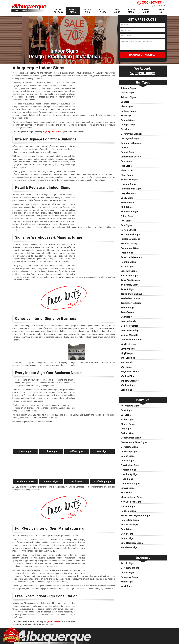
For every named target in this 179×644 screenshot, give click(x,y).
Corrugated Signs (130, 138)
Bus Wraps (126, 116)
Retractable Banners (131, 257)
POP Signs (126, 221)
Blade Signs (127, 106)
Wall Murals (127, 362)
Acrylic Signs (128, 93)
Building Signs (128, 111)
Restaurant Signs (130, 525)
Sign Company (58, 11)
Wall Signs (126, 367)
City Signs (126, 429)
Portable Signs (128, 230)
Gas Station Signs (130, 465)
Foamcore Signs (129, 179)
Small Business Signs (132, 543)
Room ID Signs (128, 262)
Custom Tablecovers (131, 143)
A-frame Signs (128, 88)
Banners (125, 102)
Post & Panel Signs (131, 234)
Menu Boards (128, 202)
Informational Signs (131, 189)
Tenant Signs (128, 289)
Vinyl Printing (128, 349)
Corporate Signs (129, 447)
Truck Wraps (127, 312)
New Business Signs (131, 502)
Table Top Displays (130, 280)
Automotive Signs (130, 406)
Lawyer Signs (128, 488)
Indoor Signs (73, 11)
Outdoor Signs (88, 11)
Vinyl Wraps (127, 353)
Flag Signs (126, 166)
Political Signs (128, 511)
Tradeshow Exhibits (131, 303)
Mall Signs (126, 493)
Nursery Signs (128, 506)
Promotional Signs (130, 248)
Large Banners (128, 193)
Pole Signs (126, 225)
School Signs (128, 538)
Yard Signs (126, 390)
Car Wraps (126, 129)
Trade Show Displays (131, 294)
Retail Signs (127, 529)
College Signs (128, 433)
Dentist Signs (128, 456)
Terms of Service (105, 639)
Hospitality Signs (130, 474)
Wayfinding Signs (130, 372)
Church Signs (128, 424)
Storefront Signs (130, 276)
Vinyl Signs (117, 11)
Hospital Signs (128, 470)
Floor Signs (127, 175)
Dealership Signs (129, 451)
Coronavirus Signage (132, 134)
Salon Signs (127, 534)
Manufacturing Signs (132, 497)
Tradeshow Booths (130, 298)
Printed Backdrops (130, 239)
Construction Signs (131, 438)
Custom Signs (131, 11)
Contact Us (161, 11)
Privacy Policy (104, 637)
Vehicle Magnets (129, 335)
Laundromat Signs (130, 483)
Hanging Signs (128, 184)
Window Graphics (130, 381)
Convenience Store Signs (134, 442)
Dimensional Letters (131, 157)
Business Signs (146, 11)
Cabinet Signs (128, 120)
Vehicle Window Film (131, 340)
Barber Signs (127, 419)
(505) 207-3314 (151, 2)
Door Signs (126, 161)
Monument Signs (130, 212)
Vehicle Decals (128, 321)
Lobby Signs (127, 198)
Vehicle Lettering (130, 330)
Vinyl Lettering (128, 344)
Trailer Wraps (128, 308)
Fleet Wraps (127, 170)
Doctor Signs (128, 461)
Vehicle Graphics (130, 326)
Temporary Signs (130, 285)
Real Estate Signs (130, 520)
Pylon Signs (127, 253)
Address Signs (128, 97)
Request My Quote (142, 55)
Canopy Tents (128, 125)
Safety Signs (127, 266)
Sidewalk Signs (129, 271)
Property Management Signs (136, 515)
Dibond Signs (128, 152)
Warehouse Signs (130, 547)
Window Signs (128, 385)
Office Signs (127, 216)
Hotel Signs (127, 479)
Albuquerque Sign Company (110, 634)
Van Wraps (126, 317)
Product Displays (129, 244)
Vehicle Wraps (103, 11)
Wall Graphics (128, 358)
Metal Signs (127, 207)
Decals (124, 148)
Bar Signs (126, 415)
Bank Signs (127, 410)
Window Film (127, 376)
